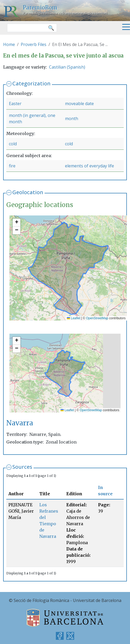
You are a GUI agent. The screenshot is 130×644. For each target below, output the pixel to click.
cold (13, 144)
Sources (22, 467)
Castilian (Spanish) (67, 67)
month (72, 119)
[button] (17, 223)
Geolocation (28, 192)
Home (9, 44)
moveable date (79, 104)
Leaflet (74, 318)
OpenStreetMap (97, 318)
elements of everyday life (90, 166)
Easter (15, 104)
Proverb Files (34, 44)
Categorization (31, 83)
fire (12, 166)
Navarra (20, 423)
